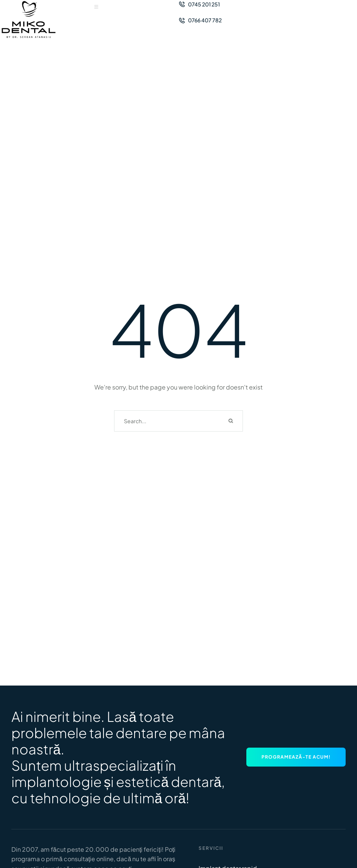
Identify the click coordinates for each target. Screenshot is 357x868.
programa (26, 859)
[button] (96, 7)
